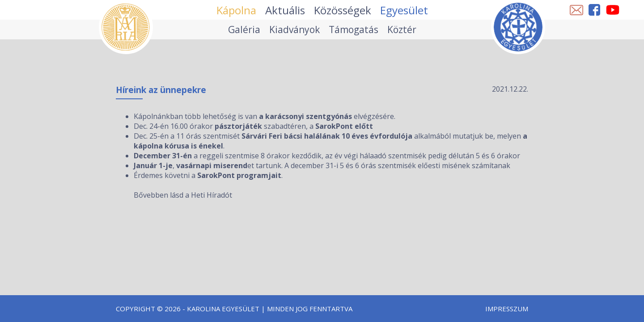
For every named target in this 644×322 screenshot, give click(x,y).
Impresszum (507, 309)
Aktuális (285, 10)
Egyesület (404, 10)
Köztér (402, 30)
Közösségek (343, 10)
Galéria (244, 30)
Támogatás (354, 30)
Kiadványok (294, 30)
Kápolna (236, 10)
